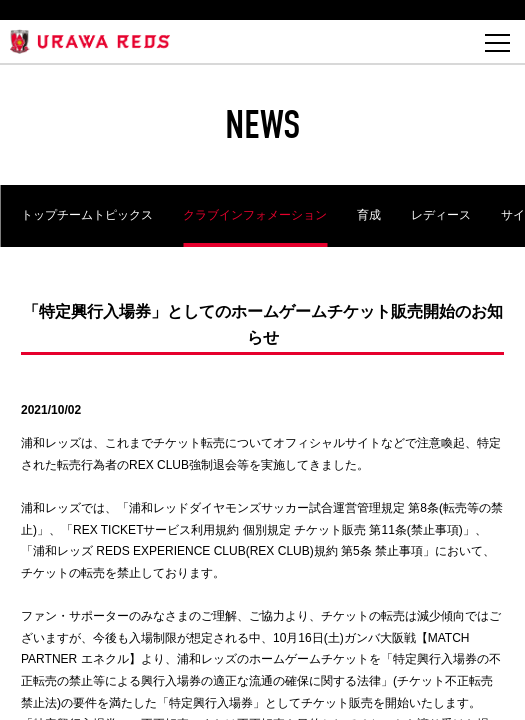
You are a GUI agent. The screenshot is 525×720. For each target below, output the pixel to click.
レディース (441, 215)
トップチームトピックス (87, 215)
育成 (369, 215)
